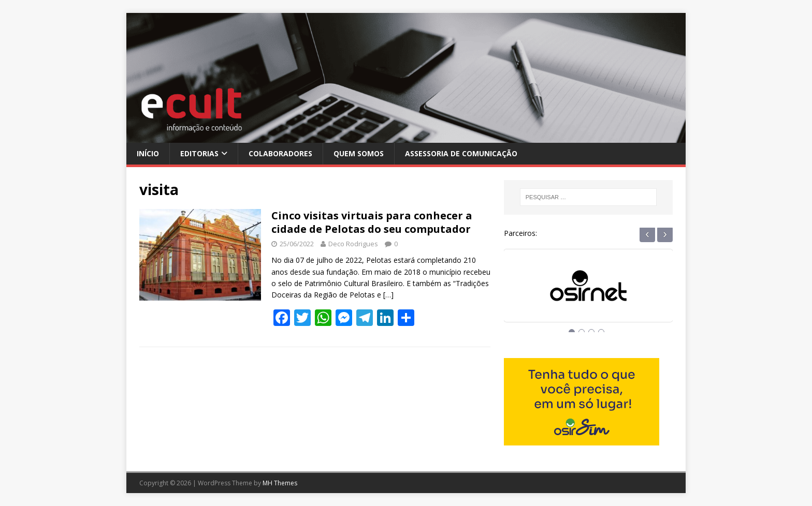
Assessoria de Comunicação (461, 153)
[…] (388, 295)
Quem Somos (359, 153)
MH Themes (280, 483)
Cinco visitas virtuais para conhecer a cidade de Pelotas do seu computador (372, 222)
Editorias (199, 153)
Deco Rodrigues (353, 244)
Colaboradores (280, 153)
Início (148, 153)
